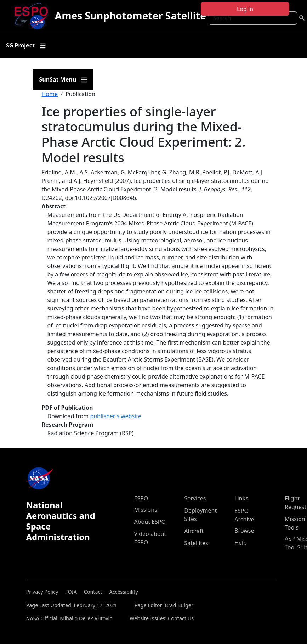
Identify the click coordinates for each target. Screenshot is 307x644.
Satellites (196, 543)
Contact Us (181, 618)
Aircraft (194, 531)
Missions (146, 510)
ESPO (141, 498)
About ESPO (150, 522)
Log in (245, 9)
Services (195, 498)
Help (241, 543)
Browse (244, 531)
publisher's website (116, 416)
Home (50, 94)
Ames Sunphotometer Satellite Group (147, 16)
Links (241, 498)
